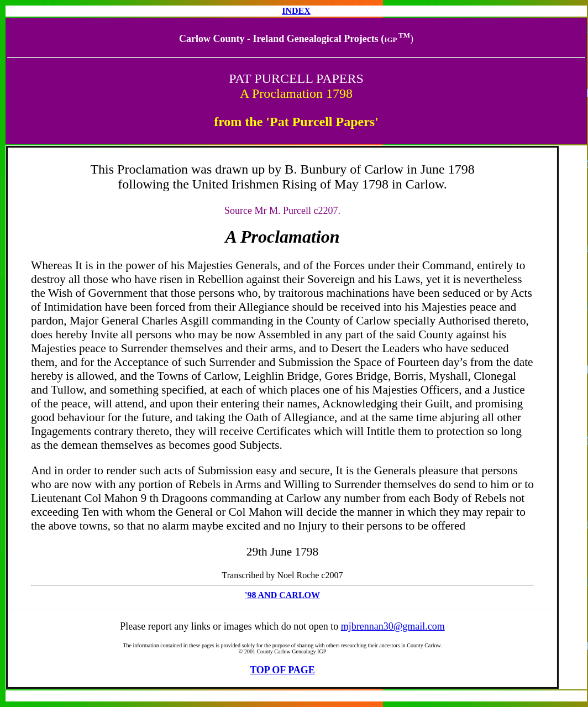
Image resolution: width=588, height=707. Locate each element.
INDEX (296, 11)
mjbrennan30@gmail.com (393, 626)
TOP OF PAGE (282, 670)
